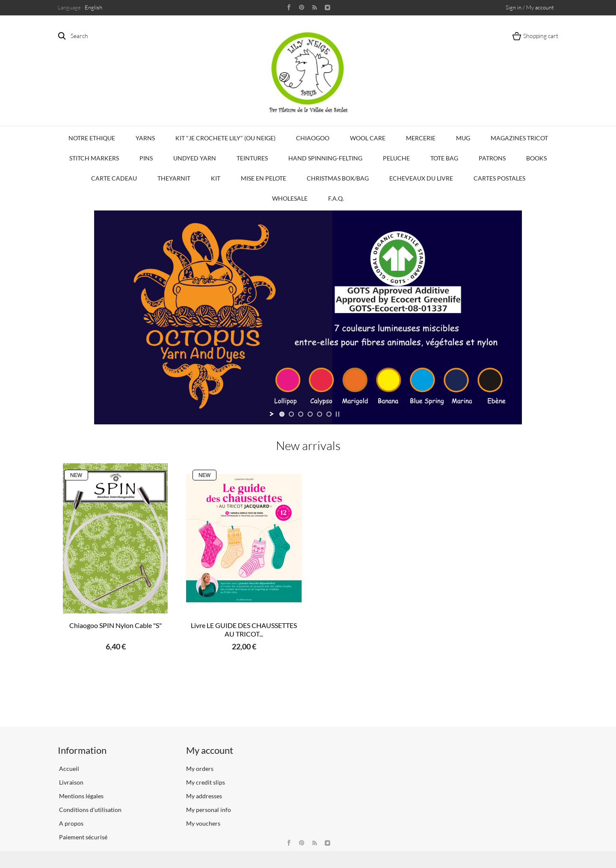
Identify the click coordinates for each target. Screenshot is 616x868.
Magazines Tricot (519, 138)
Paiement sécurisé (83, 837)
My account (210, 750)
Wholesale (290, 198)
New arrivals (308, 445)
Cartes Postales (499, 178)
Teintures (252, 158)
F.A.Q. (336, 198)
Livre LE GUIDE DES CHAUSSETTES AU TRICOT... (244, 630)
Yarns (145, 138)
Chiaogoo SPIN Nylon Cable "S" (115, 625)
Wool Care (368, 138)
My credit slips (206, 782)
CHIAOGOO (313, 138)
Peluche (396, 158)
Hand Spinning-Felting (325, 158)
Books (536, 158)
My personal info (209, 810)
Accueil (68, 769)
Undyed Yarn (195, 158)
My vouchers (203, 823)
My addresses (204, 796)
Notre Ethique (92, 138)
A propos (71, 823)
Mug (463, 138)
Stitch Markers (94, 158)
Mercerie (421, 138)
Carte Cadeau (114, 178)
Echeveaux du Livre (421, 178)
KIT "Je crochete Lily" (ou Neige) (225, 138)
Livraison (71, 782)
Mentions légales (81, 796)
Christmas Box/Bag (338, 178)
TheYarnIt (174, 178)
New (76, 475)
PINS (146, 158)
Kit (216, 178)
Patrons (492, 158)
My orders (200, 769)
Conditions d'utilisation (90, 810)
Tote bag (444, 158)
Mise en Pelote (264, 178)
